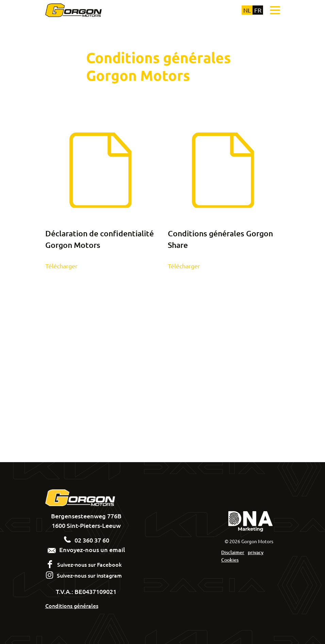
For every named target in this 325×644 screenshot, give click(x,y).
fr (258, 10)
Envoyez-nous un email (86, 549)
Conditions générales (72, 606)
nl (247, 10)
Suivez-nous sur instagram (89, 575)
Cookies (230, 560)
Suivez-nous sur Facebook (90, 564)
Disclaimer (233, 552)
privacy (256, 552)
